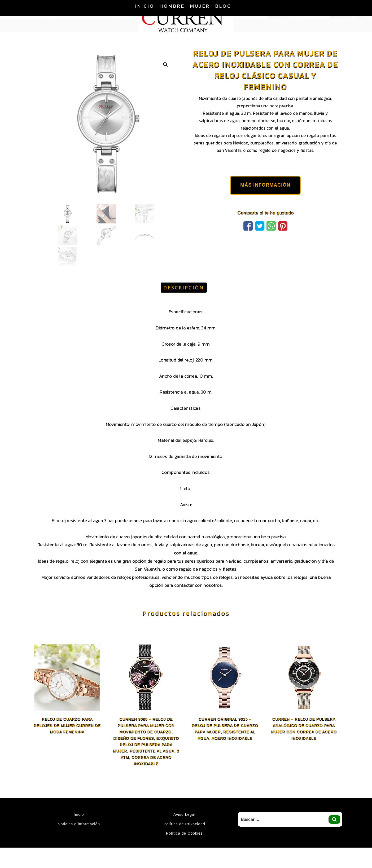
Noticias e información (79, 824)
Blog (223, 6)
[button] (165, 65)
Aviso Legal (184, 814)
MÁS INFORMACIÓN (265, 185)
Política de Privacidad (184, 824)
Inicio (145, 6)
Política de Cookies (184, 833)
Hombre (172, 6)
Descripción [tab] (184, 288)
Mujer (200, 6)
